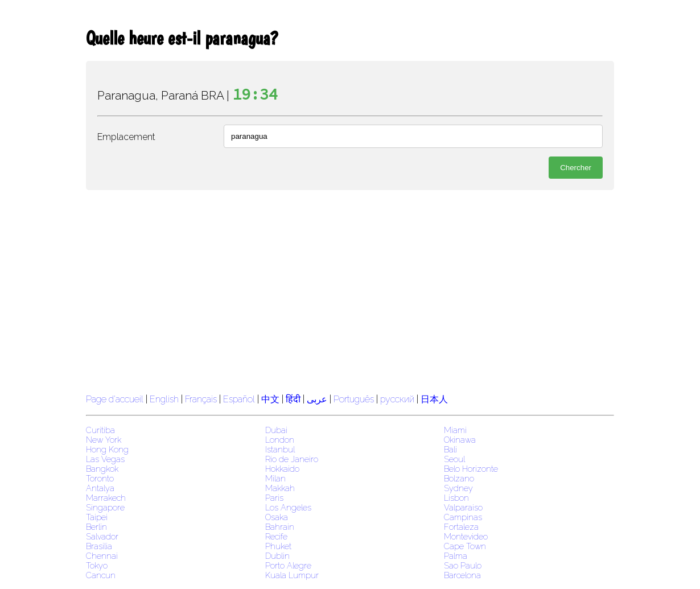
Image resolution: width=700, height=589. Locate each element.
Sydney (458, 488)
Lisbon (456, 498)
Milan (275, 478)
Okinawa (460, 440)
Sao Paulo (463, 565)
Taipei (97, 517)
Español (240, 399)
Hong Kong (107, 449)
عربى (317, 399)
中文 (270, 399)
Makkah (280, 488)
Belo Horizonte (471, 469)
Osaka (277, 517)
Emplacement (126, 137)
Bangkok (102, 469)
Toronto (100, 478)
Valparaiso (463, 507)
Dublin (277, 556)
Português (354, 399)
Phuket (278, 546)
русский (397, 399)
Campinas (463, 517)
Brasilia (99, 546)
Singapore (105, 507)
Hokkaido (282, 469)
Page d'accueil (115, 399)
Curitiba (100, 430)
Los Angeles (288, 507)
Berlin (96, 527)
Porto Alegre (288, 565)
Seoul (454, 459)
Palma (456, 556)
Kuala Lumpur (292, 575)
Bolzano (459, 478)
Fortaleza (461, 527)
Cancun (101, 575)
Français (201, 399)
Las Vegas (105, 459)
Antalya (100, 488)
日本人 (434, 399)
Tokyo (97, 565)
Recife (276, 536)
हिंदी (293, 399)
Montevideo (466, 536)
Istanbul (280, 449)
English (164, 399)
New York (104, 440)
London (280, 440)
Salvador (102, 536)
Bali (450, 449)
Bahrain (280, 527)
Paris (274, 498)
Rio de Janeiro (292, 459)
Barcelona (462, 575)
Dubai (276, 430)
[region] (350, 290)
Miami (455, 430)
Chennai (102, 556)
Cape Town (465, 546)
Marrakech (106, 498)
